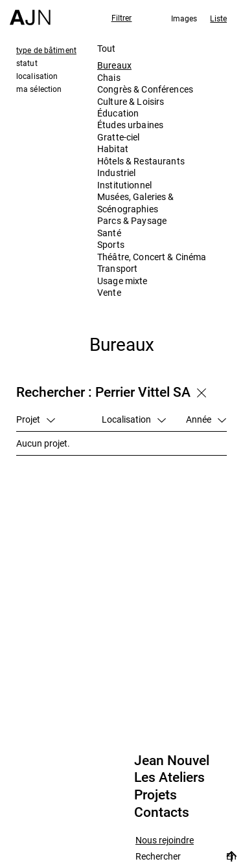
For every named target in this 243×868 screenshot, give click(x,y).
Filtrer (122, 17)
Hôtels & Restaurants (141, 161)
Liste (218, 18)
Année (206, 419)
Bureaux (114, 65)
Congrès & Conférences (145, 89)
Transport (117, 268)
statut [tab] (27, 63)
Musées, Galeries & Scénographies (136, 202)
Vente (109, 292)
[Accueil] (30, 13)
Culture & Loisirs (131, 101)
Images (184, 18)
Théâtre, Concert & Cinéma (152, 257)
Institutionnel (124, 185)
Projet (36, 419)
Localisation (134, 419)
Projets (156, 795)
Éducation (118, 113)
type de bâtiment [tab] (46, 50)
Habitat (113, 149)
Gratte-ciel (119, 137)
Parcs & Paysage (132, 220)
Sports (111, 244)
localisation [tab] (37, 76)
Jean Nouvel (172, 761)
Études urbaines (130, 125)
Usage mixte (122, 281)
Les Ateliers (169, 777)
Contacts (162, 812)
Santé (109, 233)
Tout (107, 48)
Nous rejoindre (165, 840)
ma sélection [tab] (39, 89)
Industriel (116, 172)
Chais (109, 77)
